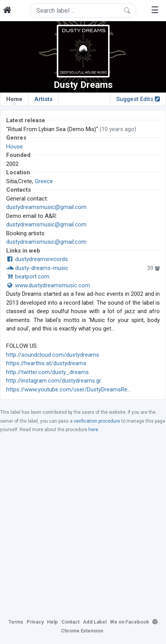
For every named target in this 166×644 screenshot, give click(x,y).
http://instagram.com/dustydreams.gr (54, 381)
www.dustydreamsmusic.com (48, 285)
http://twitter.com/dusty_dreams (47, 372)
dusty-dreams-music (37, 268)
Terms (16, 622)
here (93, 430)
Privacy (35, 622)
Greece (44, 181)
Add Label (95, 622)
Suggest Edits (138, 99)
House (14, 147)
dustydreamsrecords (37, 259)
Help (53, 622)
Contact (70, 622)
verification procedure (97, 421)
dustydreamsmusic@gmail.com (46, 207)
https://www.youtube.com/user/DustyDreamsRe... (69, 389)
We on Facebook (130, 622)
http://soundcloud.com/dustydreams (53, 355)
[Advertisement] (83, 525)
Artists (43, 99)
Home (14, 101)
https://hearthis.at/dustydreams (46, 363)
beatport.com (28, 276)
